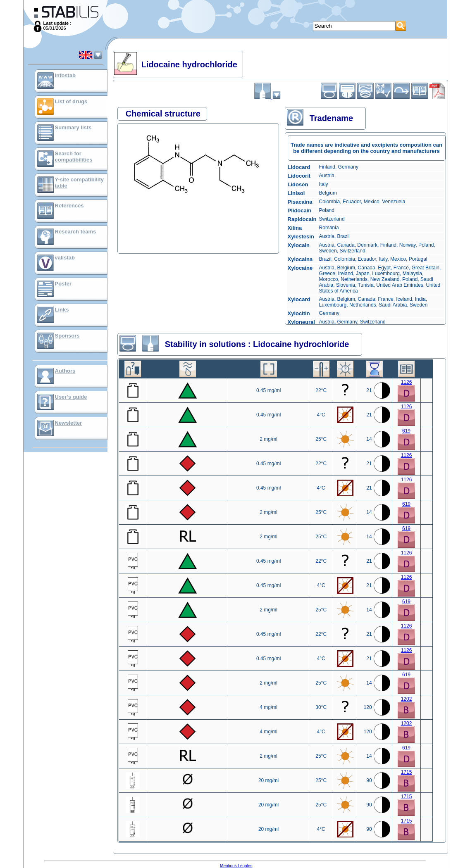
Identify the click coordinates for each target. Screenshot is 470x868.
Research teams (76, 232)
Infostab (66, 75)
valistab (65, 258)
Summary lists (73, 127)
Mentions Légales (236, 866)
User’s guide (71, 397)
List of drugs (71, 101)
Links (62, 310)
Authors (65, 371)
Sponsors (67, 336)
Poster (63, 284)
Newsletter (69, 423)
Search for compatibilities (74, 157)
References (69, 206)
